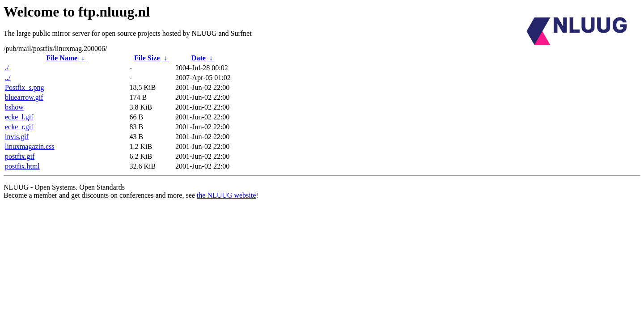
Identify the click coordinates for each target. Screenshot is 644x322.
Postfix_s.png (25, 87)
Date (199, 58)
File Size (147, 58)
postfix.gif (20, 156)
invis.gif (17, 137)
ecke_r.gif (19, 127)
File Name (62, 58)
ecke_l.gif (19, 117)
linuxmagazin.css (30, 146)
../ (8, 78)
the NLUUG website (226, 195)
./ (7, 68)
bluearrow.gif (24, 97)
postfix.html (22, 166)
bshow (14, 107)
